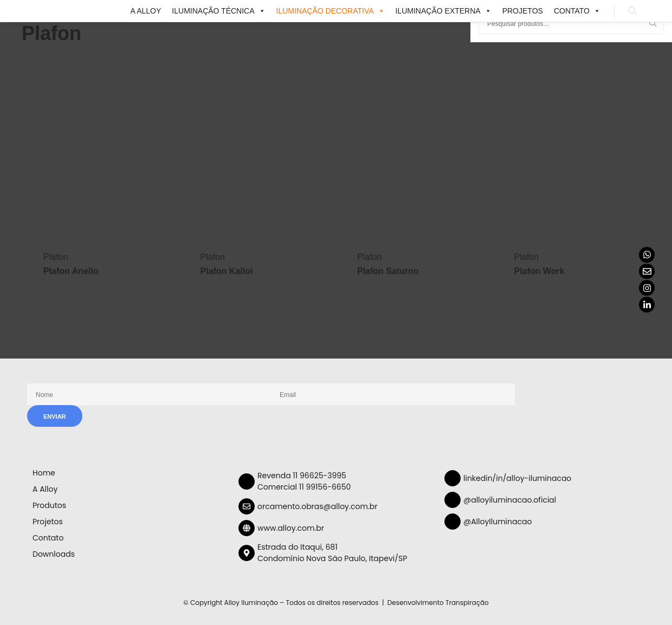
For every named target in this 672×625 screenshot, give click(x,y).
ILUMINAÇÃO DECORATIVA (331, 11)
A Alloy (146, 11)
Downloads (54, 554)
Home (44, 473)
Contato (577, 11)
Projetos (523, 11)
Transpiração (467, 603)
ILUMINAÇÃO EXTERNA (444, 11)
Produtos (49, 505)
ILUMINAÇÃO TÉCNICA (218, 11)
